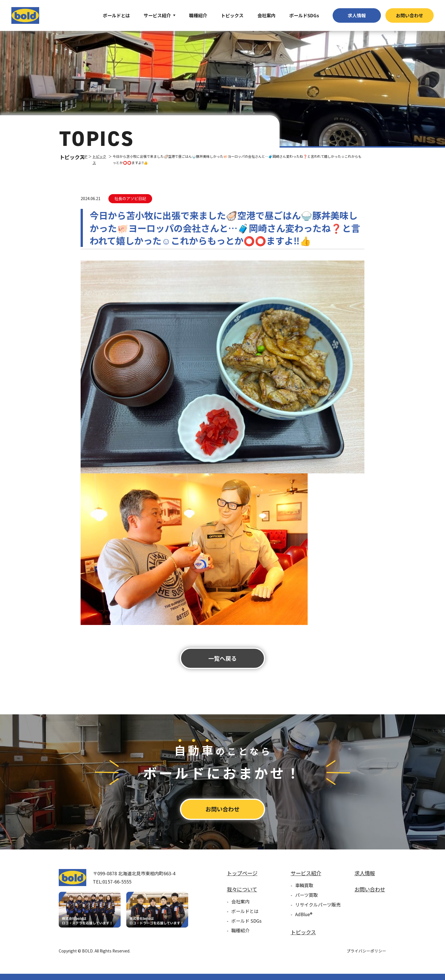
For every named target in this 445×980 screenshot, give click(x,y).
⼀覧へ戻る (222, 658)
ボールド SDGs (246, 921)
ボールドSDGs (304, 15)
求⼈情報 (357, 15)
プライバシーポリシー (366, 951)
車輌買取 (304, 885)
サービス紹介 (157, 15)
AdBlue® (304, 914)
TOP (84, 156)
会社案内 (266, 15)
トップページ (242, 873)
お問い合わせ (410, 15)
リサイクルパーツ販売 (318, 905)
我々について (242, 889)
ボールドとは (116, 15)
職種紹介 (198, 15)
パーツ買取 (307, 895)
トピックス (232, 15)
